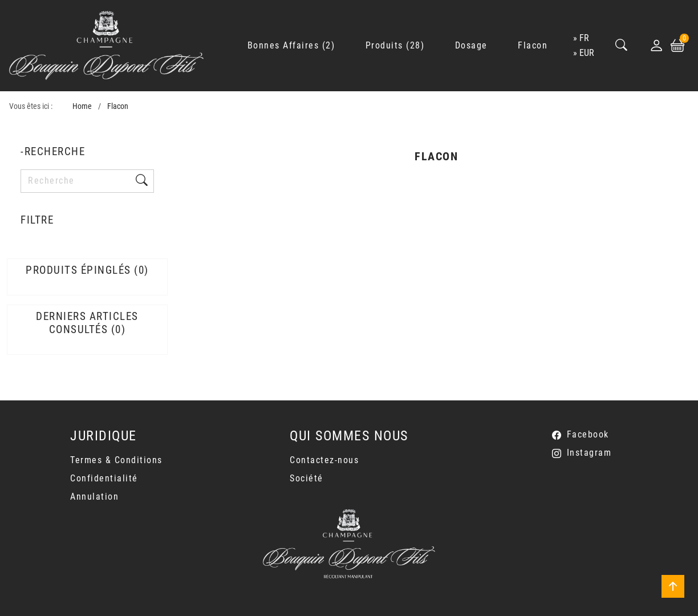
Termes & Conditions (116, 460)
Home (82, 106)
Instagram (589, 453)
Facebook (588, 434)
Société (307, 478)
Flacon (118, 106)
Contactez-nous (324, 460)
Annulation (94, 497)
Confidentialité (104, 478)
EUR (587, 53)
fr (584, 38)
